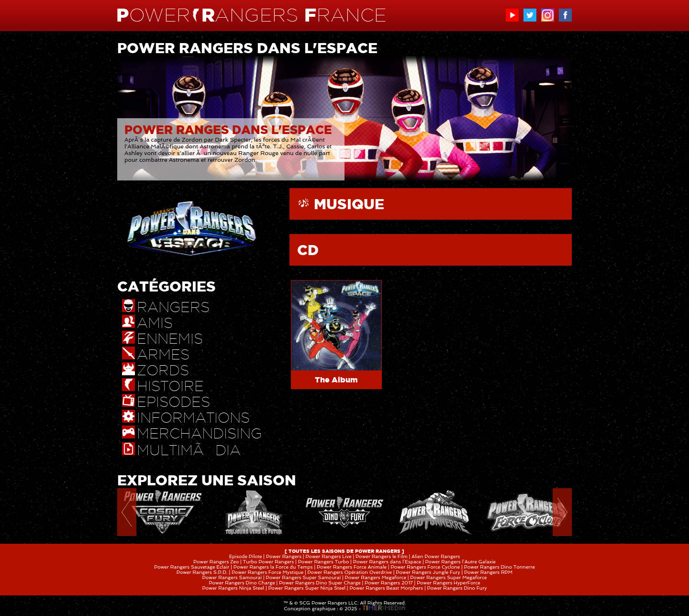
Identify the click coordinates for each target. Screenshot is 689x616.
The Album (336, 380)
